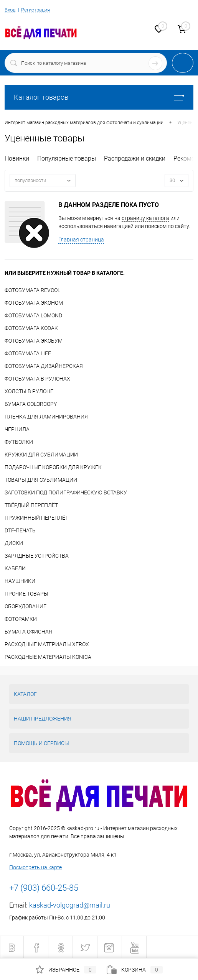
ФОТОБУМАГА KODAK (31, 328)
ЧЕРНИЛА (17, 429)
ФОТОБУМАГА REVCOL (32, 290)
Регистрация (35, 10)
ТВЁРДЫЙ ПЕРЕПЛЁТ (31, 505)
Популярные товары (67, 158)
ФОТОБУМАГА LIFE (28, 353)
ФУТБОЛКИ (19, 442)
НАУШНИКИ (20, 581)
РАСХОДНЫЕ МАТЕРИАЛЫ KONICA (48, 657)
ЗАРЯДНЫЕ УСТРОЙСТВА (37, 556)
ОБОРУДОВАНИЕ (26, 606)
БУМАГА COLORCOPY (31, 404)
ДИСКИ (14, 543)
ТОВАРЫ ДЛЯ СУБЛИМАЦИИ (41, 480)
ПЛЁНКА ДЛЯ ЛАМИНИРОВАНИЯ (46, 417)
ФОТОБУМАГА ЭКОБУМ (34, 341)
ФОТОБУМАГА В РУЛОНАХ (37, 379)
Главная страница (81, 240)
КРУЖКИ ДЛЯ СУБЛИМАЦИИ (41, 455)
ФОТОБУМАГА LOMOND (33, 315)
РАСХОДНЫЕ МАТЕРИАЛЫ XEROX (47, 644)
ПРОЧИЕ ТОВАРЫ (26, 594)
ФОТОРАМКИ (21, 619)
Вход (10, 10)
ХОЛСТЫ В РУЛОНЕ (29, 391)
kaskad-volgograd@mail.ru (70, 905)
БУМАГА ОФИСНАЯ (28, 632)
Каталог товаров (99, 97)
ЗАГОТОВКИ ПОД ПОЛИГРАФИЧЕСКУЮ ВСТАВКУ (66, 492)
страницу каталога (145, 218)
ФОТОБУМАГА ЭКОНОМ (34, 303)
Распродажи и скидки (135, 158)
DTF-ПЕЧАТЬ (20, 530)
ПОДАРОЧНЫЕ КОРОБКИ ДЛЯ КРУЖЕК (53, 467)
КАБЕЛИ (15, 568)
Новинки (17, 158)
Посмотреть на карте (35, 867)
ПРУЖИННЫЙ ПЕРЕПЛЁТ (36, 518)
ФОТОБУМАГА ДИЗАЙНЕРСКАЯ (44, 366)
